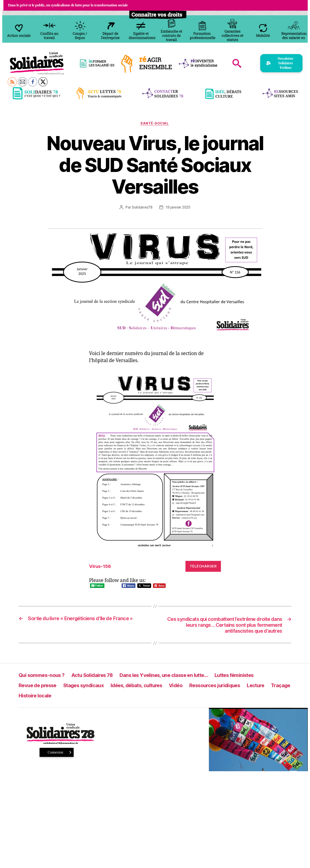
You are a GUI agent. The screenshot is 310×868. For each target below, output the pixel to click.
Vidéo (192, 687)
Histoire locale (65, 697)
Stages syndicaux (91, 687)
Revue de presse (40, 687)
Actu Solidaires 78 (99, 677)
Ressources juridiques (235, 687)
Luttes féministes (257, 677)
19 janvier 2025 (178, 208)
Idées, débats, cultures (149, 687)
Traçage (29, 697)
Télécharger (203, 566)
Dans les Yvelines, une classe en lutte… (178, 677)
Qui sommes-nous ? (44, 677)
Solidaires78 (142, 208)
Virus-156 (101, 567)
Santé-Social (155, 124)
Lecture (280, 687)
